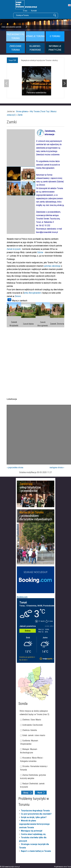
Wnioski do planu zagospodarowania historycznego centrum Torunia (34, 824)
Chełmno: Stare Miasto (32, 720)
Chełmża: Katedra (30, 730)
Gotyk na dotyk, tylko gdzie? (34, 817)
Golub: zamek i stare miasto (34, 735)
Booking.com (22, 597)
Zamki (20, 115)
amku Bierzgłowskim (33, 293)
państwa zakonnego (52, 266)
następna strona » (57, 467)
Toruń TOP (12, 60)
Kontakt (34, 11)
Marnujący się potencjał (32, 831)
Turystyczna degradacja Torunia (35, 811)
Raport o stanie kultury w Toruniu (36, 851)
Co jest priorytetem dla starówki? (36, 814)
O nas (25, 11)
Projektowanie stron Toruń (63, 867)
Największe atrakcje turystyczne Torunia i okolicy (39, 60)
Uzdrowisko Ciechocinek (33, 725)
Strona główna (22, 111)
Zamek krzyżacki (14, 249)
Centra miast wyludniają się (33, 834)
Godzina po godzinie (27, 657)
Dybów (40, 252)
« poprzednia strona (15, 467)
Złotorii (18, 296)
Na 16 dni (23, 660)
